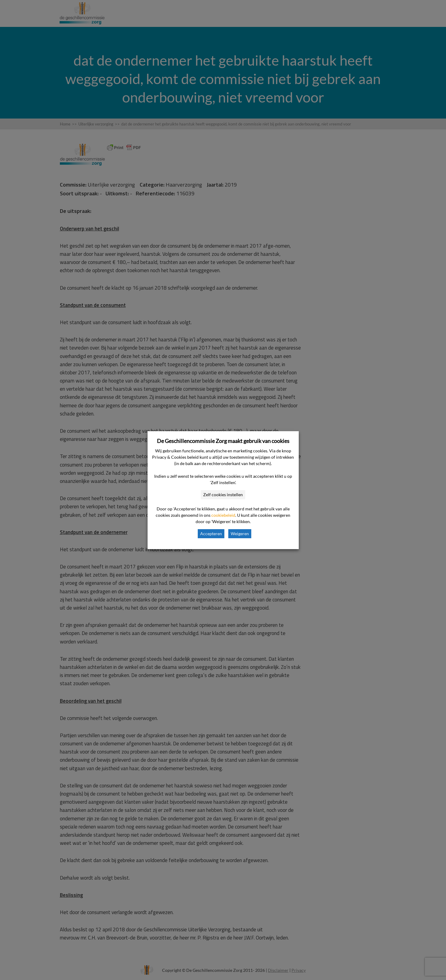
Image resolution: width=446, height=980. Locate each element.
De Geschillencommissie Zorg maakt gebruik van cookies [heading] (223, 441)
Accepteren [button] (211, 534)
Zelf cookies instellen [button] (223, 495)
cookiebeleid (223, 515)
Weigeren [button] (240, 534)
